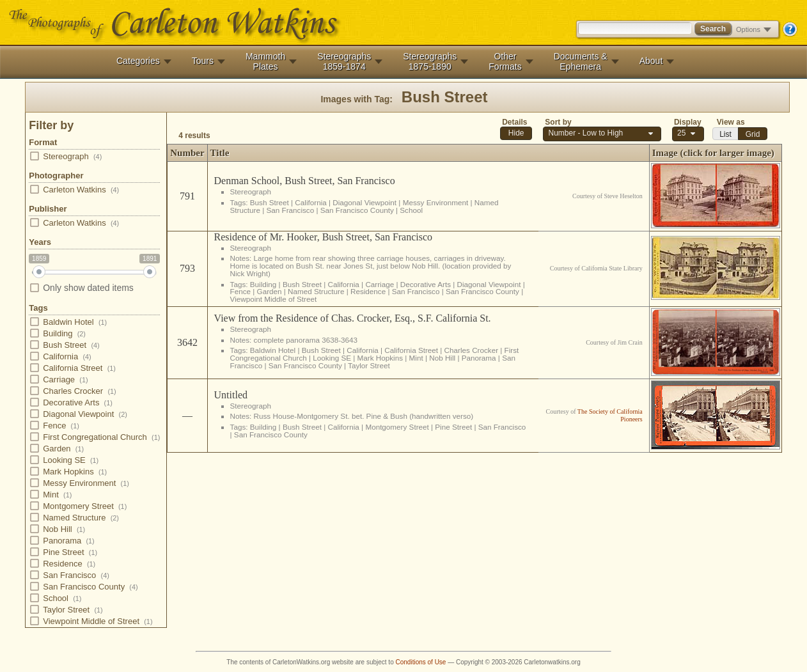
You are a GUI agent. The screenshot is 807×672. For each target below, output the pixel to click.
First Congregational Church (94, 437)
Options (754, 29)
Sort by (558, 122)
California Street (72, 368)
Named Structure (74, 518)
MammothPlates (265, 61)
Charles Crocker (72, 391)
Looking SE (64, 460)
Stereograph (65, 156)
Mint (50, 495)
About (651, 61)
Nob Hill (57, 529)
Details (514, 122)
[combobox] (688, 134)
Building (57, 333)
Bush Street (64, 345)
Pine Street (63, 552)
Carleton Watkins (74, 190)
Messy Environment (79, 483)
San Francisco (69, 575)
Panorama (61, 541)
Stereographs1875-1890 (430, 61)
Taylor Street (66, 610)
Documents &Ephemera (581, 61)
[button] (516, 133)
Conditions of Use (421, 662)
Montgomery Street (78, 506)
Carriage (58, 379)
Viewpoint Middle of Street (90, 621)
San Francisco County (83, 587)
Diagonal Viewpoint (78, 414)
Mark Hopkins (68, 472)
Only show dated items (81, 288)
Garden (56, 449)
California (60, 356)
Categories (138, 61)
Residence (62, 564)
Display (688, 122)
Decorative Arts (71, 402)
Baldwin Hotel (68, 322)
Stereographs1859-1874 (344, 61)
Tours (203, 61)
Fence (54, 426)
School (55, 598)
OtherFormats (505, 61)
